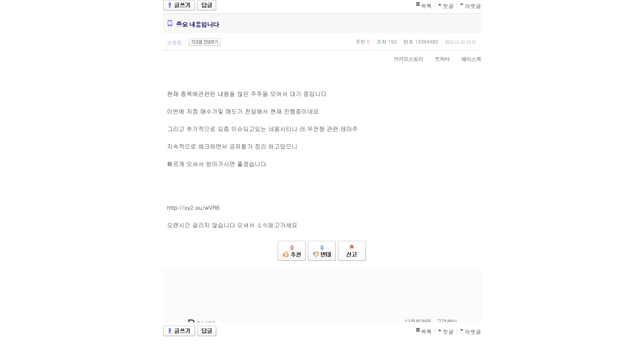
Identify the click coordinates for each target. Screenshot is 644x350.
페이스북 (467, 59)
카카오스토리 (404, 59)
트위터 (438, 59)
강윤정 (175, 42)
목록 (426, 6)
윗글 (449, 6)
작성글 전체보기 (205, 42)
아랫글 (473, 6)
